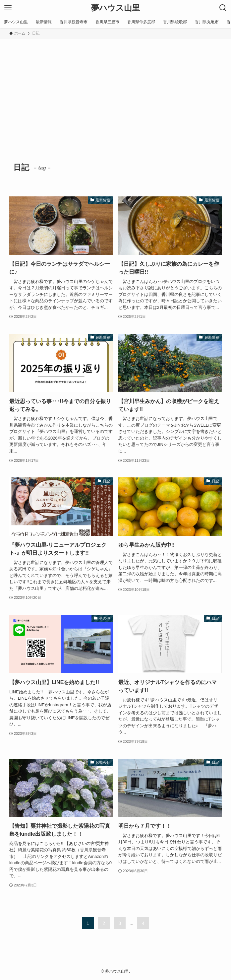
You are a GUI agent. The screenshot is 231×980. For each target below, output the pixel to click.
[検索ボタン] (223, 8)
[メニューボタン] (8, 8)
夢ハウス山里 (115, 8)
